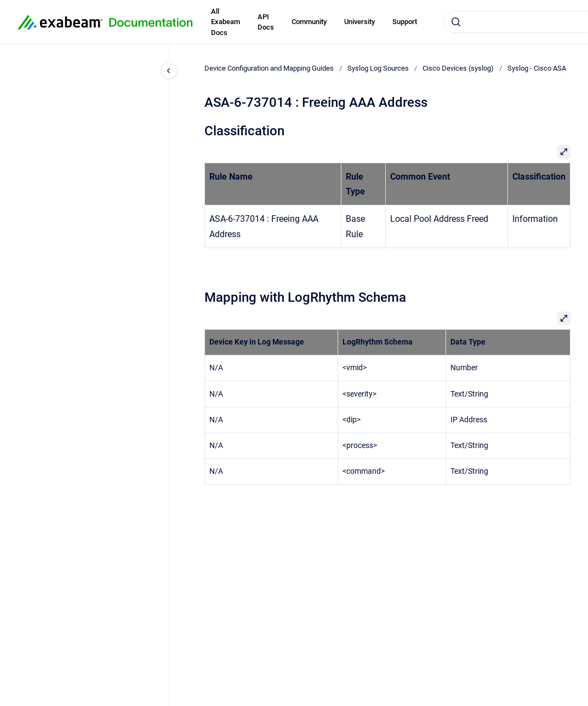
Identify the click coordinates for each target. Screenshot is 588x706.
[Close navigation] (169, 71)
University (359, 22)
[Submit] (456, 22)
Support (405, 22)
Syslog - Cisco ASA (537, 68)
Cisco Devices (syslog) (458, 68)
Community (309, 22)
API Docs (266, 22)
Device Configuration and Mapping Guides (269, 68)
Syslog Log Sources (378, 68)
